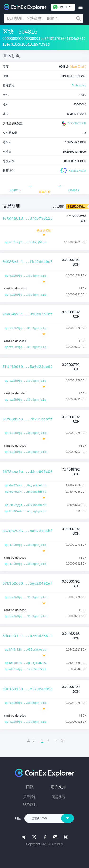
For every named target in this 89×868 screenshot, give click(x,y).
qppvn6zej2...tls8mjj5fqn (26, 242)
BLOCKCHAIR (74, 124)
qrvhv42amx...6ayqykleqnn (26, 486)
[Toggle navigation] (80, 7)
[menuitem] (59, 740)
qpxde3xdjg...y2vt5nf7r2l (26, 669)
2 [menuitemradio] (48, 740)
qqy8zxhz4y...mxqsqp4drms (26, 492)
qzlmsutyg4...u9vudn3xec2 (26, 505)
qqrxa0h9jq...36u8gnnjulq (26, 276)
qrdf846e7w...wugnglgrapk (26, 512)
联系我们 (30, 804)
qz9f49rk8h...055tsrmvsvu (26, 650)
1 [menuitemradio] (42, 740)
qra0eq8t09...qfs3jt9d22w (26, 663)
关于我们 (30, 797)
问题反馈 (58, 797)
